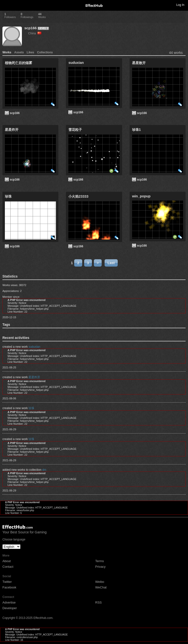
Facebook (9, 587)
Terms (100, 561)
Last (111, 263)
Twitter (7, 582)
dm (44, 470)
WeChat (101, 587)
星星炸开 (34, 377)
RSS (99, 602)
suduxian (34, 347)
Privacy (101, 567)
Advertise (9, 602)
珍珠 (31, 408)
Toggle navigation (6, 5)
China (35, 33)
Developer (10, 608)
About (7, 561)
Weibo (100, 582)
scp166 (31, 28)
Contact (8, 567)
